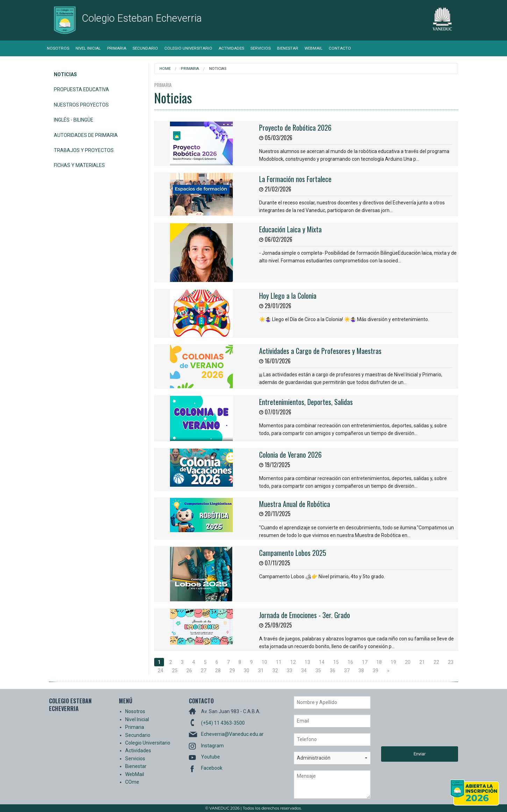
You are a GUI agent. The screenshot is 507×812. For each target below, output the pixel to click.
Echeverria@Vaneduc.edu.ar (232, 734)
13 (307, 662)
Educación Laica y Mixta (290, 229)
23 (451, 662)
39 (376, 670)
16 (350, 662)
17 (365, 662)
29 (232, 670)
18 (379, 662)
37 (347, 670)
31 (261, 670)
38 (361, 670)
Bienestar (288, 48)
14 (322, 662)
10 (264, 662)
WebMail (313, 48)
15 (336, 662)
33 (290, 670)
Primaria (117, 48)
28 (218, 670)
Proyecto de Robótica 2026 (295, 128)
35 (318, 670)
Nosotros (58, 48)
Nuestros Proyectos (81, 105)
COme (132, 782)
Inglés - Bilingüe (74, 120)
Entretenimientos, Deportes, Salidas (306, 402)
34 (304, 670)
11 (279, 662)
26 (189, 670)
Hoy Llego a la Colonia (288, 296)
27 (203, 670)
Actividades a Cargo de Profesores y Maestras (320, 351)
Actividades (231, 48)
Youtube (210, 757)
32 (275, 670)
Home (165, 69)
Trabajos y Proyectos (84, 150)
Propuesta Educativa (81, 89)
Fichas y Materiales (79, 165)
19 (393, 662)
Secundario (145, 48)
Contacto (340, 48)
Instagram (212, 746)
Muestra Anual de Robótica (295, 504)
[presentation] (410, 721)
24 (160, 670)
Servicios (260, 48)
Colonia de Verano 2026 (290, 455)
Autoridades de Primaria (86, 135)
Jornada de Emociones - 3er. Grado (305, 615)
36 (333, 670)
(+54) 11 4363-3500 (223, 723)
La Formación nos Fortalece (295, 179)
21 (422, 662)
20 (408, 662)
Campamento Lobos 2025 (293, 553)
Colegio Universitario (188, 48)
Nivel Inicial (88, 48)
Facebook (212, 768)
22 (436, 662)
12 (293, 662)
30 (247, 670)
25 (175, 670)
